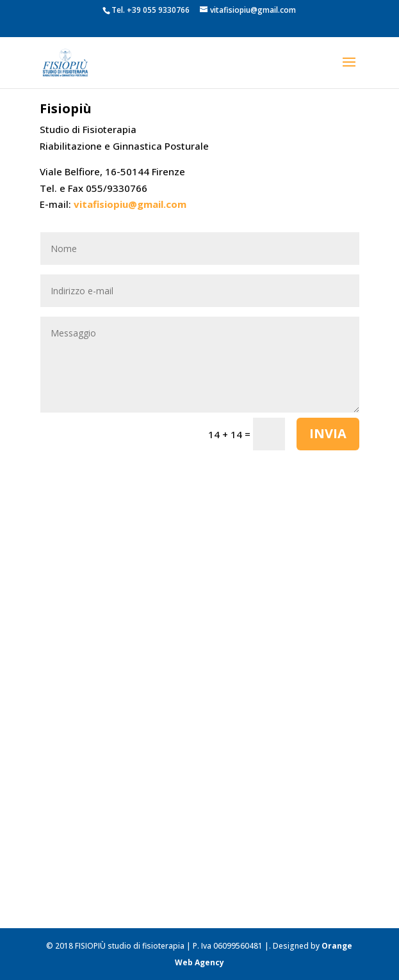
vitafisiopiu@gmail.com (130, 204)
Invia (328, 433)
